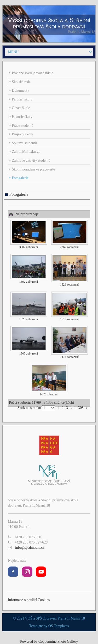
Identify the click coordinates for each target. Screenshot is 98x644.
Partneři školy (22, 99)
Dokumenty (20, 90)
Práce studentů (22, 126)
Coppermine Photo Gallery (58, 642)
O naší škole (21, 108)
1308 (80, 408)
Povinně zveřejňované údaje (32, 73)
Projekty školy (22, 134)
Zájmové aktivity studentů (31, 160)
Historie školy (22, 117)
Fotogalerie (20, 178)
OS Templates (59, 626)
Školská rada (21, 82)
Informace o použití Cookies (29, 600)
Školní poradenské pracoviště (33, 169)
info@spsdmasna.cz (30, 548)
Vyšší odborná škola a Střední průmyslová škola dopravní (49, 23)
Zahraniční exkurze (26, 152)
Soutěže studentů (24, 143)
